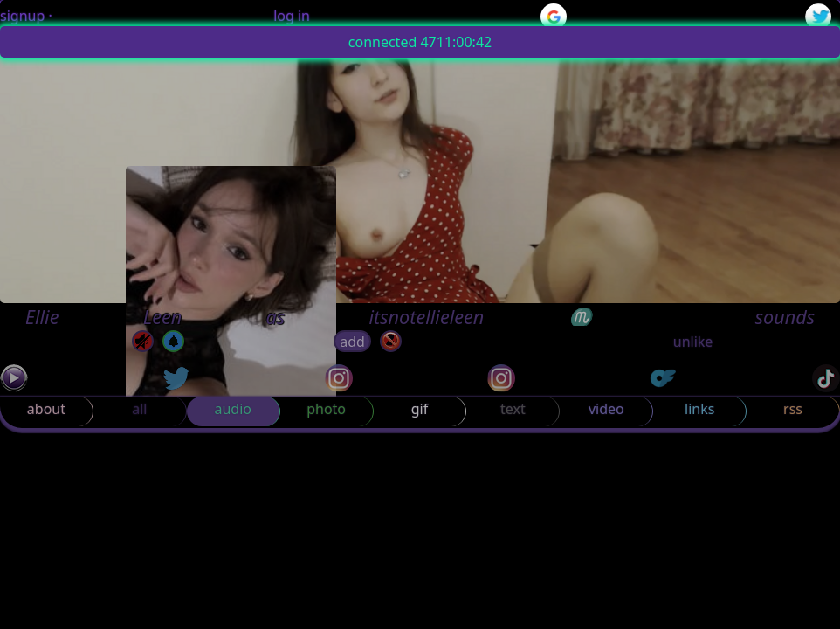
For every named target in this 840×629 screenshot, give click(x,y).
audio (233, 409)
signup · (26, 16)
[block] (391, 341)
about (46, 409)
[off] (173, 341)
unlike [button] (693, 342)
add (352, 342)
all (139, 409)
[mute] (143, 341)
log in (292, 16)
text (513, 409)
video (606, 409)
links (699, 409)
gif (420, 409)
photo (326, 409)
